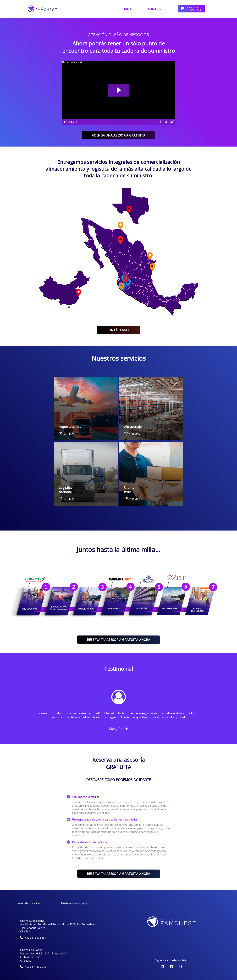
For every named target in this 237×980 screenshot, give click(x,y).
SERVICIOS (155, 9)
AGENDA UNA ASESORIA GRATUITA (118, 135)
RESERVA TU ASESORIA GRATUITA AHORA (119, 640)
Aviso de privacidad (30, 903)
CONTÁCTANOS (118, 330)
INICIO (128, 9)
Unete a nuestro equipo (76, 903)
